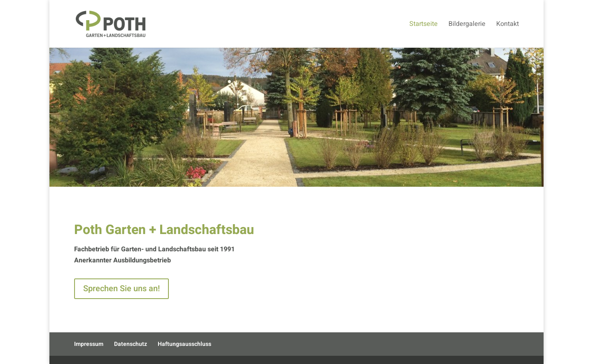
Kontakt (508, 25)
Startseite (424, 25)
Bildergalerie (467, 25)
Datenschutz (131, 344)
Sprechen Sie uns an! (121, 289)
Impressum (89, 344)
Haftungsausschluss (184, 344)
